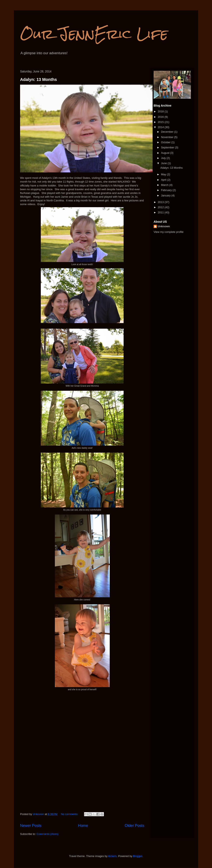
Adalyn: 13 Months (39, 79)
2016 (161, 117)
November (168, 137)
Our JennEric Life (94, 34)
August (166, 153)
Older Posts (134, 826)
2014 (161, 127)
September (168, 147)
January (166, 195)
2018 (161, 111)
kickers (112, 856)
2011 (161, 212)
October (166, 142)
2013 (161, 202)
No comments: (70, 814)
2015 (161, 122)
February (167, 190)
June (164, 163)
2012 (161, 207)
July (164, 158)
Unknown (164, 226)
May (164, 174)
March (165, 185)
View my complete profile (169, 232)
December (168, 132)
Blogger (138, 856)
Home (83, 826)
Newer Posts (31, 826)
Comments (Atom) (48, 834)
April (164, 180)
